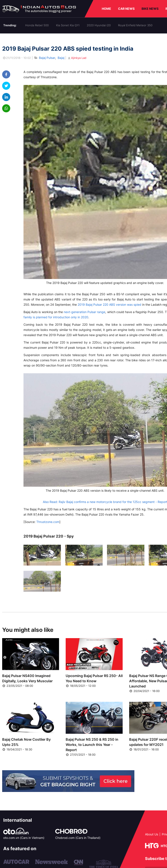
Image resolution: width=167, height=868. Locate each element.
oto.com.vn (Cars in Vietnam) (24, 838)
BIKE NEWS (150, 9)
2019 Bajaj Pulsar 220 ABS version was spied (109, 305)
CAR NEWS (126, 9)
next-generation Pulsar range (84, 312)
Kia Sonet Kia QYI (68, 25)
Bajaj (61, 58)
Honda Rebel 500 (37, 25)
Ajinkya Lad (77, 58)
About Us (152, 834)
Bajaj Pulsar (47, 58)
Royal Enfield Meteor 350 (135, 25)
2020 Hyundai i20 (99, 25)
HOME (106, 9)
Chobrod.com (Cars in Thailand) (78, 838)
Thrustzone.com (48, 522)
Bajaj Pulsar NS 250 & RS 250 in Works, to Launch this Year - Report (92, 745)
